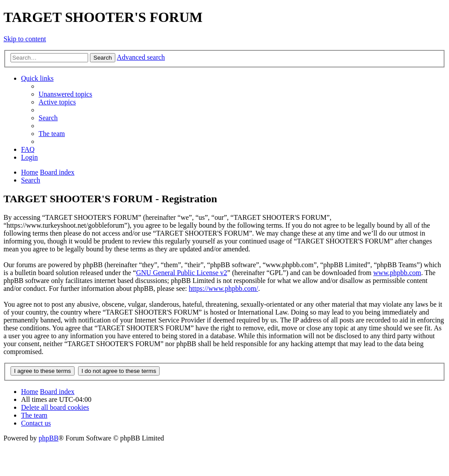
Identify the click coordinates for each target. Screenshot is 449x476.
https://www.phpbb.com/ (224, 288)
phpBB (48, 438)
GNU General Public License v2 (182, 273)
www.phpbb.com (397, 273)
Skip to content (25, 39)
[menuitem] (65, 94)
